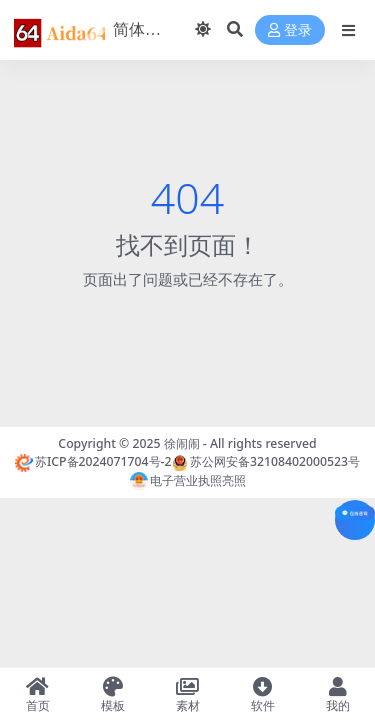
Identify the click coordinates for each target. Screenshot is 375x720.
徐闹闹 (182, 443)
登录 (290, 30)
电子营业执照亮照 (188, 480)
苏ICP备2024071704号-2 (93, 461)
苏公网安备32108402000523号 (266, 461)
